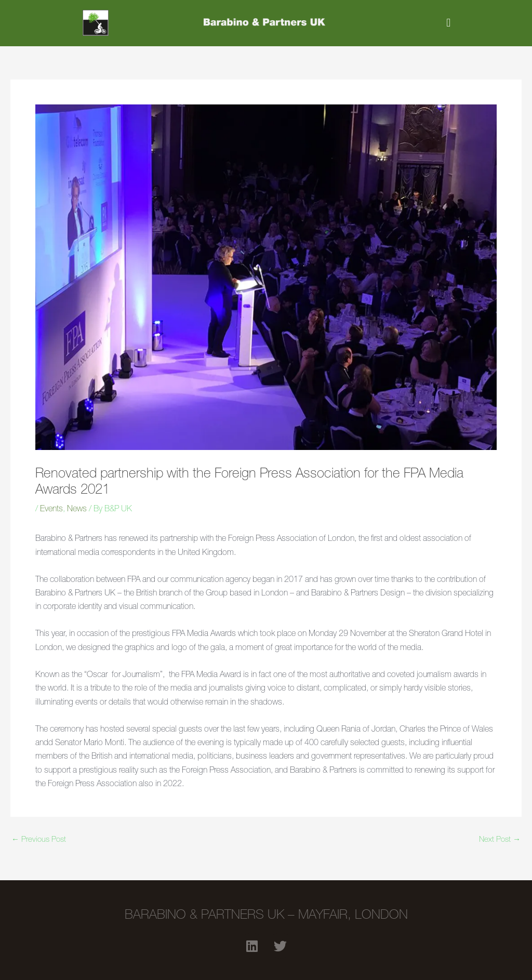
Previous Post (39, 840)
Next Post (500, 840)
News (77, 510)
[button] (449, 23)
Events (51, 510)
